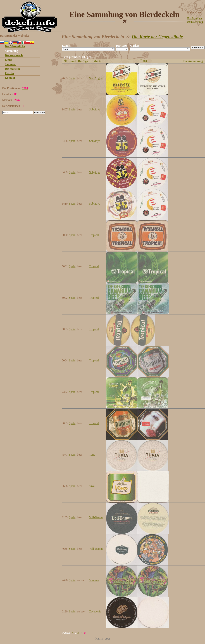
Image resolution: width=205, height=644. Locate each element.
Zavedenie (95, 611)
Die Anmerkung (193, 61)
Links (8, 60)
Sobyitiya (95, 109)
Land (73, 61)
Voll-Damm (96, 517)
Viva (92, 486)
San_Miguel (96, 78)
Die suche (40, 113)
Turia (92, 455)
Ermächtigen (195, 18)
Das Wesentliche (15, 46)
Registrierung (195, 22)
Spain (72, 78)
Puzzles (9, 73)
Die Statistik (12, 69)
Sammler (10, 64)
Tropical (94, 235)
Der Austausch (14, 55)
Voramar (94, 580)
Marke (98, 61)
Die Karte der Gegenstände (157, 37)
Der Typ (83, 61)
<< (72, 633)
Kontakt (10, 78)
